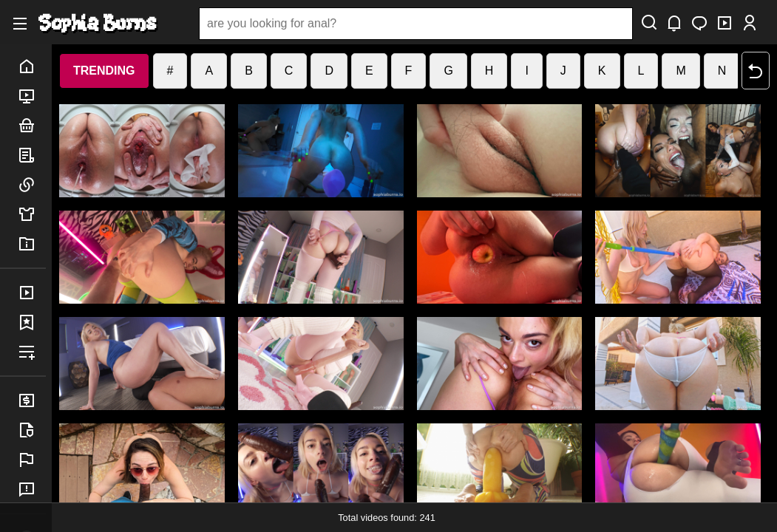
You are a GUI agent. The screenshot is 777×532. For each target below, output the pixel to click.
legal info (32, 430)
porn (32, 96)
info (32, 244)
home (32, 66)
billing (32, 400)
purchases (32, 293)
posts (32, 155)
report (32, 460)
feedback (32, 489)
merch (32, 214)
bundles (32, 126)
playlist (32, 352)
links (32, 185)
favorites (32, 322)
